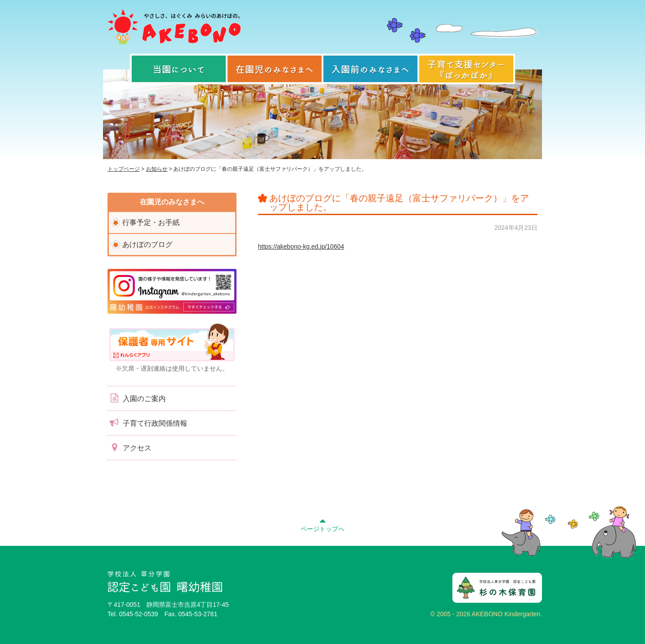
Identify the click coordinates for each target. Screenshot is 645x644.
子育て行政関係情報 (147, 423)
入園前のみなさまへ (370, 69)
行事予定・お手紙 (151, 223)
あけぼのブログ (147, 244)
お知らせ (157, 169)
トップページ (124, 169)
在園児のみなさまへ (275, 69)
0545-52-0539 (139, 614)
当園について (179, 69)
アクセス (129, 447)
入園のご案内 (137, 398)
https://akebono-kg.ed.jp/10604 (301, 246)
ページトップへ (322, 524)
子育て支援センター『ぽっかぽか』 (466, 69)
